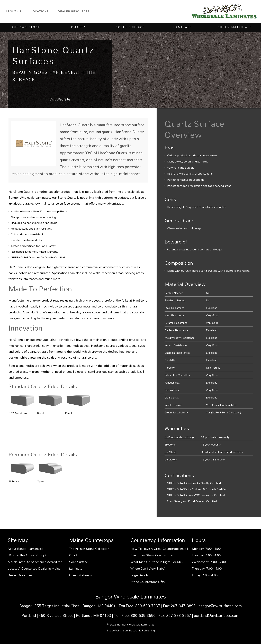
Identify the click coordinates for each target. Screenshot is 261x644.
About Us (14, 11)
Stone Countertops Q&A (148, 582)
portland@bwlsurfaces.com (217, 615)
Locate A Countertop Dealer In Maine (34, 568)
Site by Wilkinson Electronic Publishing (131, 630)
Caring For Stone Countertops (152, 555)
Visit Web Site (60, 99)
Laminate (76, 568)
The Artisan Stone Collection (89, 549)
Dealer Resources (74, 11)
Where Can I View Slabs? (148, 568)
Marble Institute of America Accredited (35, 562)
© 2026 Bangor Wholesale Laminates (131, 624)
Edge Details (139, 575)
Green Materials (80, 575)
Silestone (170, 444)
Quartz (74, 555)
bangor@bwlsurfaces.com (220, 606)
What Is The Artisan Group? (27, 555)
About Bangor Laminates (25, 549)
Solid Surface (78, 562)
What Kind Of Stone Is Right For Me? (157, 562)
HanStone (170, 452)
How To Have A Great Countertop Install (159, 549)
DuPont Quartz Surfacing (179, 437)
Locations (40, 11)
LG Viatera (171, 459)
